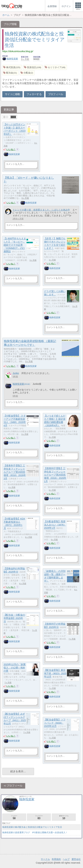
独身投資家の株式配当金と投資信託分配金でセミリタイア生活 (34, 39)
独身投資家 (10, 59)
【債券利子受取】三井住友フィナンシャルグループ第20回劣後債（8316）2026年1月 (55, 475)
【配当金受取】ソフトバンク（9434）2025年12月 (55, 723)
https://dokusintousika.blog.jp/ (18, 51)
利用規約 (56, 859)
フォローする (34, 94)
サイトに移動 (12, 94)
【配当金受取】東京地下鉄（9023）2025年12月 (55, 673)
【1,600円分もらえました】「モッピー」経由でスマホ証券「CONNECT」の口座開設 (15, 245)
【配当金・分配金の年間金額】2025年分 (14, 618)
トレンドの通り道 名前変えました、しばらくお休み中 (41, 210)
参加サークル (64, 817)
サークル (45, 859)
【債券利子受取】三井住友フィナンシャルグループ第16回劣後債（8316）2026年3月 (15, 472)
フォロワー (39, 817)
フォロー (14, 817)
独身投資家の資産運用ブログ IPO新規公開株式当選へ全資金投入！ (35, 832)
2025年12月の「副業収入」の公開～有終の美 (15, 668)
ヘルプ (66, 859)
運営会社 (76, 859)
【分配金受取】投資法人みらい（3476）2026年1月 (55, 525)
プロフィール (56, 94)
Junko (16, 373)
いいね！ (11, 149)
